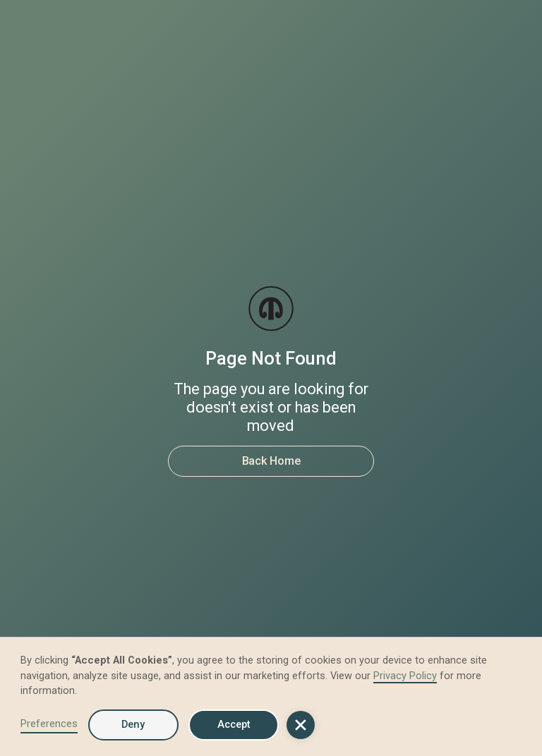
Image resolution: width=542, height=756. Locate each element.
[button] (301, 725)
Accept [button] (234, 724)
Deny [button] (133, 724)
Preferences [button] (49, 724)
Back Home (271, 461)
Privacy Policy (405, 676)
